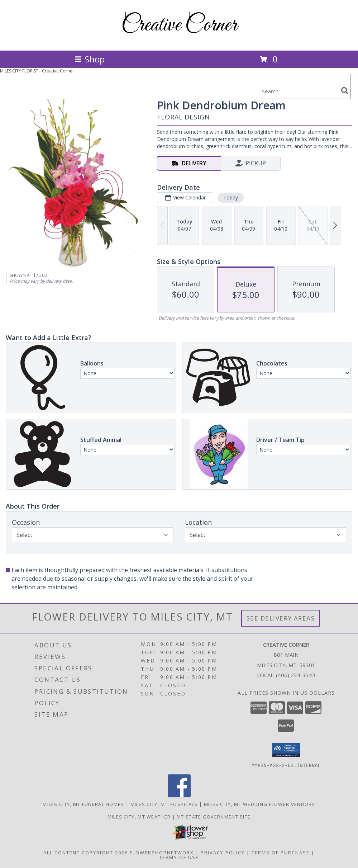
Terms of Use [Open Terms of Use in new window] (179, 857)
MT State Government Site (214, 816)
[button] (286, 750)
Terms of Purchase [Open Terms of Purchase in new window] (281, 852)
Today (231, 197)
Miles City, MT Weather (139, 816)
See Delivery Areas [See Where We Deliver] (281, 618)
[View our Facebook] (179, 795)
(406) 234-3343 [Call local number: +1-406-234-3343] (296, 675)
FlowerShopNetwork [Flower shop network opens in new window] (162, 852)
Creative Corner (179, 25)
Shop (90, 59)
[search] (345, 91)
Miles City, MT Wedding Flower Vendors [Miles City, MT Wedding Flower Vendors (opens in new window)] (260, 804)
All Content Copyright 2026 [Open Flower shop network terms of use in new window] (86, 852)
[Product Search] (300, 91)
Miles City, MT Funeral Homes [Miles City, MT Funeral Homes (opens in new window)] (83, 804)
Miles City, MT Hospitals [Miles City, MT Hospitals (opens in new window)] (164, 804)
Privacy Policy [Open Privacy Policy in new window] (223, 852)
